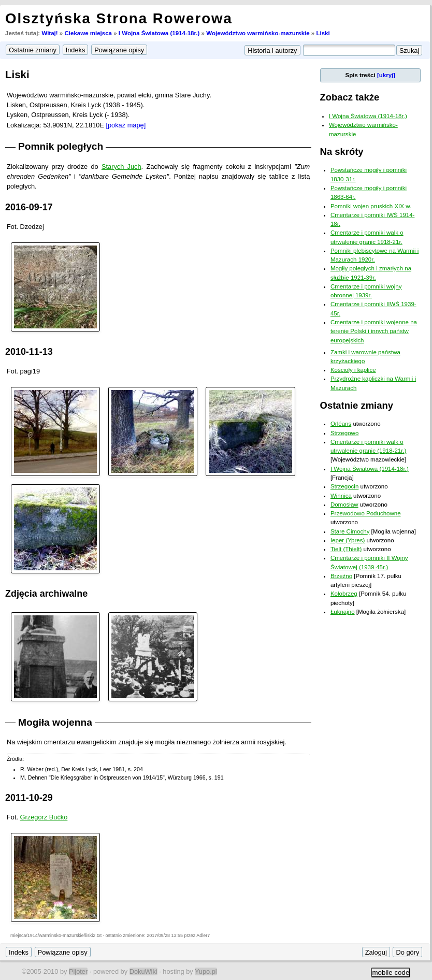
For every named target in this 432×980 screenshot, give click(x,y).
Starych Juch (121, 167)
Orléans (341, 424)
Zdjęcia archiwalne (46, 594)
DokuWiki (143, 971)
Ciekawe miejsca (88, 33)
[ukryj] (386, 75)
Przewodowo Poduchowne (366, 513)
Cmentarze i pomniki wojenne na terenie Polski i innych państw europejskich (374, 331)
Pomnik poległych (61, 146)
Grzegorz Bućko (44, 817)
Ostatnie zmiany (357, 405)
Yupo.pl (206, 971)
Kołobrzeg (344, 594)
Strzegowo (344, 433)
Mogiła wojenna (55, 722)
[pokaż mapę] (126, 125)
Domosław (344, 505)
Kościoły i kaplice (353, 370)
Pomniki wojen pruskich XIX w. (371, 206)
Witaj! (49, 33)
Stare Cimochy (350, 531)
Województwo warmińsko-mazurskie (258, 33)
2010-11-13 (29, 352)
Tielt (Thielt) (346, 549)
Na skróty (342, 152)
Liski (323, 33)
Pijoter (78, 971)
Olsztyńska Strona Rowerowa (119, 18)
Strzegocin (344, 486)
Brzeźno (341, 576)
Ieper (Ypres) (348, 540)
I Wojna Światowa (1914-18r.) (159, 33)
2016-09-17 (29, 207)
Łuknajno (343, 612)
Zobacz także (350, 97)
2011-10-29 (29, 798)
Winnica (341, 496)
